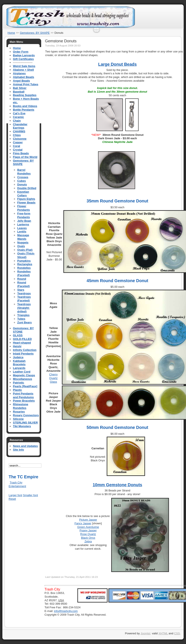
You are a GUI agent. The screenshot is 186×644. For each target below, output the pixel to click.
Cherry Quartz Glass (53, 378)
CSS (177, 633)
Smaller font (30, 495)
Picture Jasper (88, 520)
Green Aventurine (88, 527)
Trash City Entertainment (17, 484)
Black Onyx (88, 538)
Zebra (88, 541)
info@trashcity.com (66, 611)
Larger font (15, 495)
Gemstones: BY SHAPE (35, 33)
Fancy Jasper (83, 523)
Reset (12, 499)
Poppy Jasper (88, 530)
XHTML (163, 633)
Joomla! (145, 633)
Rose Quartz (88, 534)
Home (11, 33)
